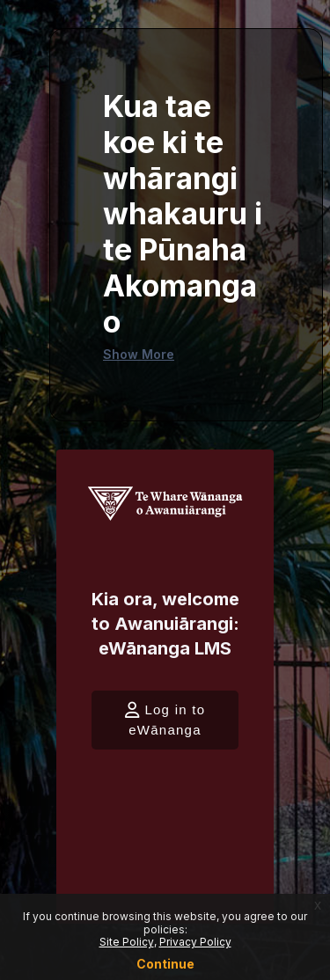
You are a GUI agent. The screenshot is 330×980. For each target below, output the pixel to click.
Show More (139, 354)
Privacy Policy (195, 942)
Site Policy (127, 942)
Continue (165, 964)
